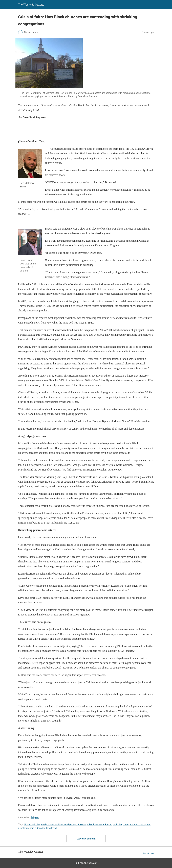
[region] (79, 130)
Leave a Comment (86, 839)
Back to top (148, 853)
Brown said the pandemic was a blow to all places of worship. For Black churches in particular (73, 825)
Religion (35, 817)
